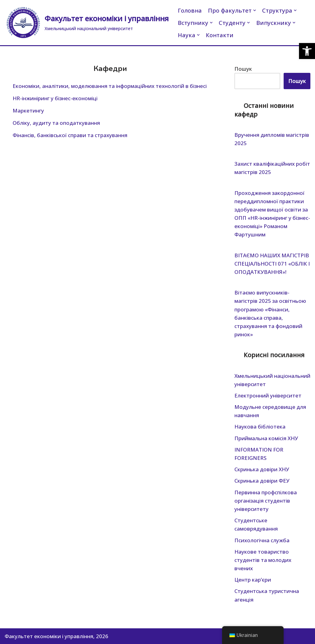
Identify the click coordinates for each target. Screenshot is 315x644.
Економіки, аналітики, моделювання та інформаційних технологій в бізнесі (110, 86)
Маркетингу (28, 111)
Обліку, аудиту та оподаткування (56, 123)
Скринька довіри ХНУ (262, 469)
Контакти (220, 35)
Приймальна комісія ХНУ (266, 438)
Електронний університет (268, 395)
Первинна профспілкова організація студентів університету (266, 501)
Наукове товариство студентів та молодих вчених (263, 560)
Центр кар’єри (253, 580)
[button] (307, 51)
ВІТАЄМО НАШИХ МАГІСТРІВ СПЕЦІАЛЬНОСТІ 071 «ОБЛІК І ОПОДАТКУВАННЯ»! (272, 264)
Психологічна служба (262, 540)
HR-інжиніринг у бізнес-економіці (55, 98)
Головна (190, 10)
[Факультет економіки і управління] (87, 23)
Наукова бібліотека (260, 427)
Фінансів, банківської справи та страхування (70, 135)
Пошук (243, 69)
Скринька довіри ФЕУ (262, 481)
